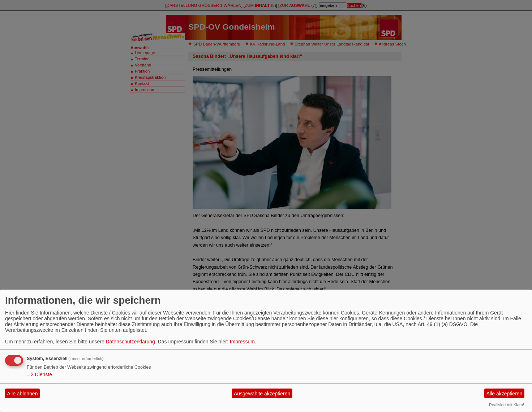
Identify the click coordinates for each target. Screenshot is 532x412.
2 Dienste (39, 374)
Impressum (242, 342)
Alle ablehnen (23, 394)
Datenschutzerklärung (130, 342)
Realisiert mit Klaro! (507, 405)
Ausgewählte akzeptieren (262, 394)
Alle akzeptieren (505, 394)
